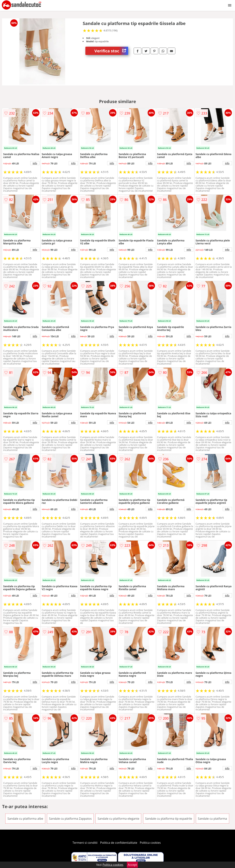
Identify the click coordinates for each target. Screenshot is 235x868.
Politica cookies (150, 843)
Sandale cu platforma (213, 819)
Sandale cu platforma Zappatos (70, 819)
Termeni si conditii (85, 843)
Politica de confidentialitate (119, 843)
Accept (132, 865)
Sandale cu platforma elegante (118, 819)
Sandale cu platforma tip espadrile (169, 819)
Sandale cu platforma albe (25, 819)
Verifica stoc (111, 51)
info (35, 163)
